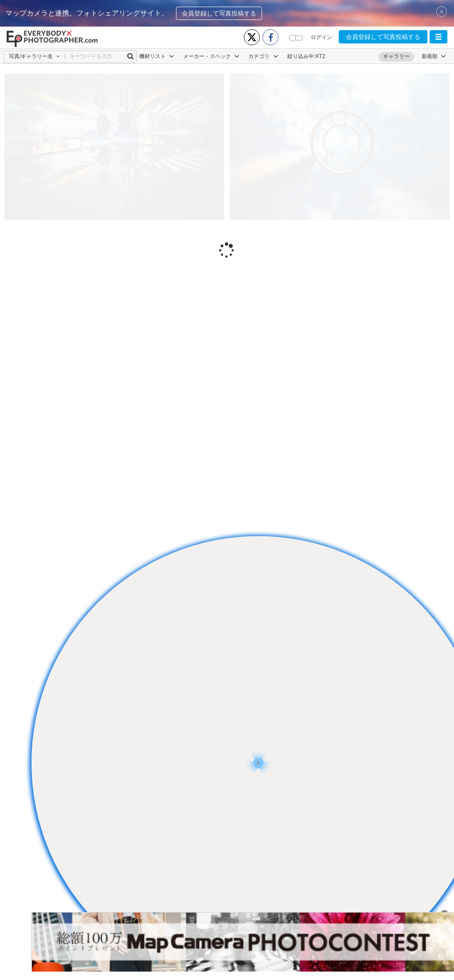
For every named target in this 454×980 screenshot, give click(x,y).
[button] (438, 37)
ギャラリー (396, 56)
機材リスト (157, 56)
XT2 (320, 56)
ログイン (321, 37)
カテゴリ (263, 56)
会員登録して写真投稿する (219, 13)
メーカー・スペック (211, 56)
